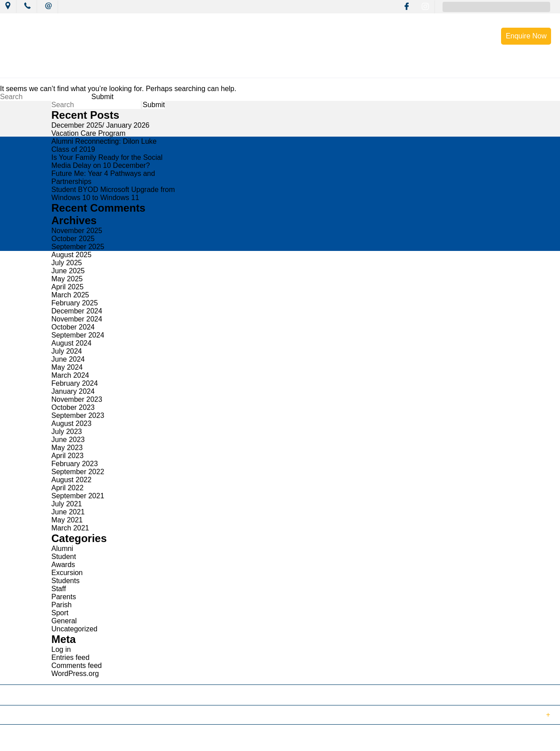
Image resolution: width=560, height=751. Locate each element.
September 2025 (78, 247)
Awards (63, 565)
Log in (61, 649)
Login (188, 739)
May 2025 (67, 279)
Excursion (67, 573)
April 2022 (67, 488)
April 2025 (67, 287)
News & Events (148, 68)
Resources (376, 68)
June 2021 (68, 512)
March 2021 (70, 528)
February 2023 (75, 464)
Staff (59, 589)
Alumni (62, 549)
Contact (479, 68)
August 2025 (71, 255)
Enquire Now (526, 36)
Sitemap (116, 739)
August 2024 (71, 343)
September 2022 (78, 472)
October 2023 (73, 407)
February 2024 (75, 383)
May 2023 (67, 448)
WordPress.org (75, 674)
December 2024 (77, 311)
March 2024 (70, 375)
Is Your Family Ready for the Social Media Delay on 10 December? (107, 161)
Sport (60, 613)
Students (65, 581)
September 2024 (78, 335)
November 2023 (77, 399)
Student (64, 557)
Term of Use (154, 739)
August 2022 (71, 480)
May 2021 (67, 520)
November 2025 (77, 231)
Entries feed (70, 657)
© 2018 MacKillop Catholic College (50, 739)
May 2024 (67, 367)
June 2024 (68, 359)
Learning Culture (262, 68)
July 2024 (67, 351)
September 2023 (78, 415)
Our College (87, 68)
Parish (61, 605)
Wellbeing (323, 68)
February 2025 (75, 303)
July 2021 (67, 504)
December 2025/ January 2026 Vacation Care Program (100, 129)
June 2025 (68, 271)
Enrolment (429, 68)
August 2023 (71, 423)
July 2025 (67, 263)
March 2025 (70, 295)
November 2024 (77, 319)
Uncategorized (74, 629)
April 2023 (67, 456)
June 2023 (68, 440)
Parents (64, 597)
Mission (203, 68)
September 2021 (78, 496)
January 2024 (73, 391)
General (64, 621)
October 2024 (73, 327)
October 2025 (73, 239)
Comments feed (77, 665)
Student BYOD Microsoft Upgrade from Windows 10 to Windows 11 (113, 194)
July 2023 (67, 432)
